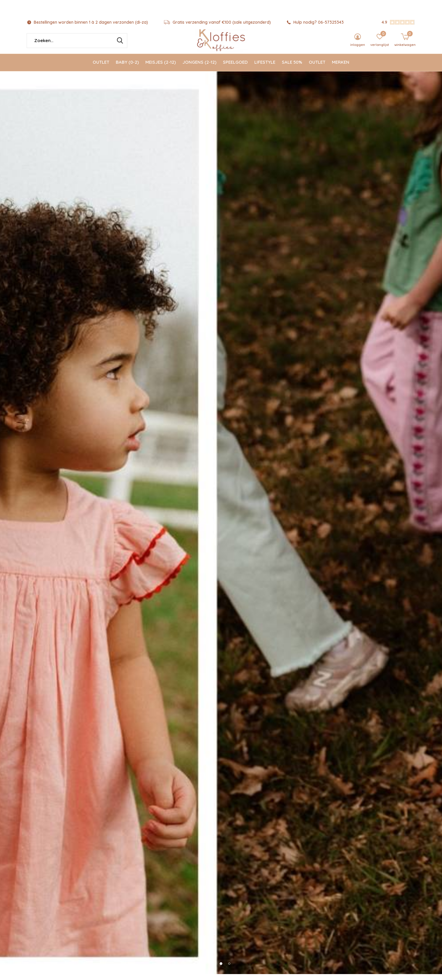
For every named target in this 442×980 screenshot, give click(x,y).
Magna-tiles (352, 810)
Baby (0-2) (127, 68)
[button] (213, 554)
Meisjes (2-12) (161, 68)
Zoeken (119, 47)
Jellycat (89, 914)
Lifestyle (265, 68)
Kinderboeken (220, 914)
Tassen (352, 914)
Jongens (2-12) (199, 68)
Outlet (101, 68)
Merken (341, 68)
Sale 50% (292, 68)
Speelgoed (235, 68)
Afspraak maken (353, 713)
